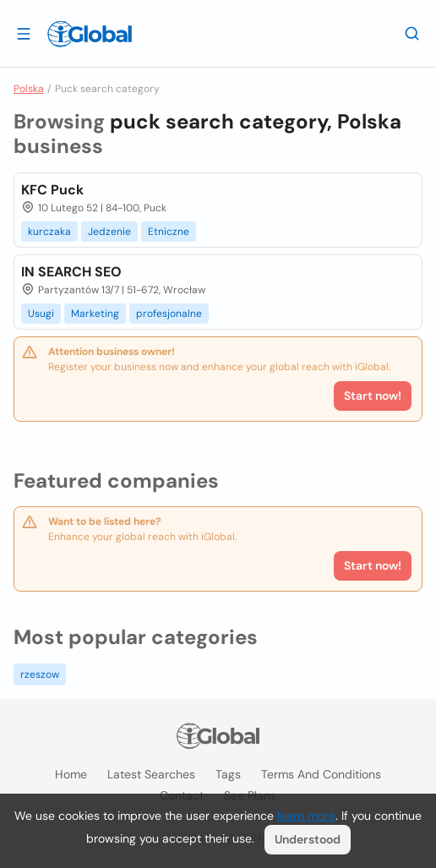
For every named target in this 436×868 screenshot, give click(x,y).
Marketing (95, 314)
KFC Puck (52, 190)
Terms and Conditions (321, 774)
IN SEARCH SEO (71, 272)
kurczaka (49, 232)
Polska (29, 89)
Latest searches (151, 774)
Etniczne (169, 232)
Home (71, 774)
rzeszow (40, 674)
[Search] (412, 33)
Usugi (41, 314)
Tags (228, 774)
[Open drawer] (24, 33)
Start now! (373, 565)
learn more (306, 816)
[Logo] (90, 34)
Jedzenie (109, 232)
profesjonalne (169, 314)
